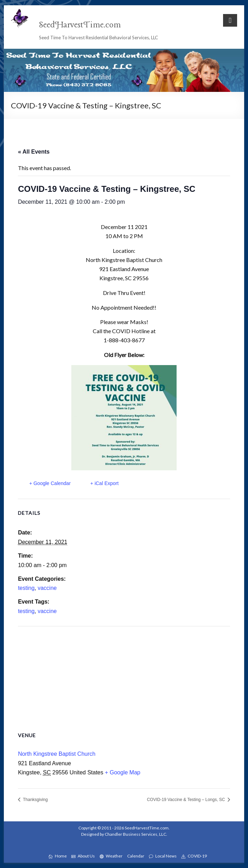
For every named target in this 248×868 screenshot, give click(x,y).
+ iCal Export (105, 483)
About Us (83, 856)
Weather (111, 856)
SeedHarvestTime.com (80, 25)
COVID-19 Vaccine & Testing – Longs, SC (187, 800)
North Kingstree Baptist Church (57, 754)
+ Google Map (122, 772)
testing (26, 588)
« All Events (34, 152)
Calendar (136, 856)
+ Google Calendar (50, 483)
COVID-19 (194, 856)
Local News (163, 856)
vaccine (47, 588)
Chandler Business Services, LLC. (136, 834)
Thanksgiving (35, 800)
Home (58, 856)
